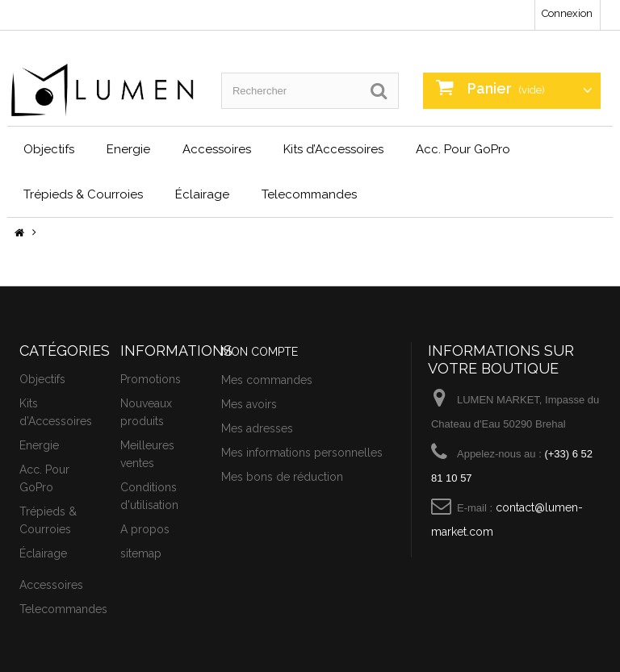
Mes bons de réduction (282, 477)
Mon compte (260, 352)
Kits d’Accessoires (333, 149)
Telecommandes (309, 194)
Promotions (151, 379)
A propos (145, 529)
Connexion (567, 13)
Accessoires (217, 149)
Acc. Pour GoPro (463, 149)
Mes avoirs (249, 404)
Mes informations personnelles (302, 453)
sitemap (141, 553)
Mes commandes (267, 380)
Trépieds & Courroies (83, 194)
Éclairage (202, 194)
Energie (128, 149)
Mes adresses (257, 428)
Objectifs (49, 149)
